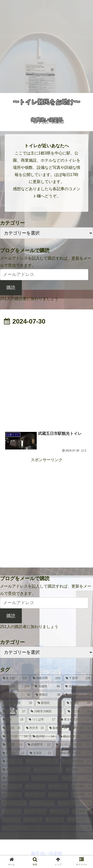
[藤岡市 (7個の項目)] (11, 811)
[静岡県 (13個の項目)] (13, 745)
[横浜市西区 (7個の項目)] (79, 820)
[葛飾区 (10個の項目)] (78, 770)
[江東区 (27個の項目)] (14, 712)
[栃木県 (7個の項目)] (11, 820)
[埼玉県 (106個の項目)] (16, 687)
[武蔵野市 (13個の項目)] (39, 745)
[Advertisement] (46, 46)
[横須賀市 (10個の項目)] (77, 778)
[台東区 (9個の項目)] (81, 786)
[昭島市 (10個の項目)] (15, 778)
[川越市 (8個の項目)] (14, 803)
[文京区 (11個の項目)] (41, 753)
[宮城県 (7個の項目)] (33, 820)
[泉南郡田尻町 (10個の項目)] (77, 761)
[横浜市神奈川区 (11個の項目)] (42, 761)
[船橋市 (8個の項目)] (81, 795)
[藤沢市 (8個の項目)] (58, 795)
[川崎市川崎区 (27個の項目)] (46, 712)
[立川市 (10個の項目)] (45, 778)
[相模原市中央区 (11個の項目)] (74, 753)
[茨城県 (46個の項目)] (47, 687)
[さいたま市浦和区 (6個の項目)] (46, 828)
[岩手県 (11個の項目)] (12, 761)
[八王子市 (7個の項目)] (35, 811)
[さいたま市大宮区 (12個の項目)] (73, 745)
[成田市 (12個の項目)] (14, 753)
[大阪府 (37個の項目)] (78, 695)
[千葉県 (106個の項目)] (78, 678)
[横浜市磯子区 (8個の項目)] (75, 803)
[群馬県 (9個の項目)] (58, 786)
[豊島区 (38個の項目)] (48, 695)
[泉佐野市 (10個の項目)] (16, 770)
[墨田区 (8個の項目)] (42, 803)
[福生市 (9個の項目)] (35, 786)
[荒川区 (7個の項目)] (55, 820)
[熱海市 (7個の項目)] (82, 811)
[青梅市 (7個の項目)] (59, 811)
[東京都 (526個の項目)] (15, 678)
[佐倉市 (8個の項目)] (12, 795)
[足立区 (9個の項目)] (12, 786)
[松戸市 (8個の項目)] (35, 795)
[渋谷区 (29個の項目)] (78, 703)
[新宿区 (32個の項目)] (49, 703)
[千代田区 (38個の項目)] (16, 695)
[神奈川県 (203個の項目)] (46, 678)
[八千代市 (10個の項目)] (48, 770)
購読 (11, 288)
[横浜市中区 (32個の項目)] (17, 703)
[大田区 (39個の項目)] (78, 687)
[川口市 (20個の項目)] (79, 712)
